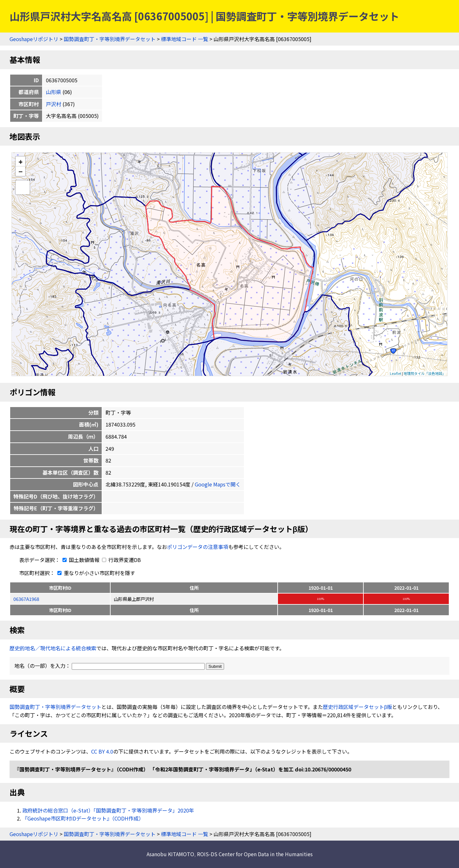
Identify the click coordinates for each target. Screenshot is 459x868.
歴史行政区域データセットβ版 (357, 707)
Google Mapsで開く (218, 484)
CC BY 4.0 (102, 751)
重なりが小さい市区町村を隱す (95, 573)
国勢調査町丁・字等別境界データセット (110, 39)
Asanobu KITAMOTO (170, 854)
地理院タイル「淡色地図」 (425, 373)
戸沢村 (54, 104)
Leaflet (396, 373)
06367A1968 (26, 599)
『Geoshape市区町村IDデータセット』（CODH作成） (83, 818)
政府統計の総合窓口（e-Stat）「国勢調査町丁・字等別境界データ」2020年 (108, 810)
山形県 (54, 92)
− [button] (21, 171)
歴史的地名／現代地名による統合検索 (53, 648)
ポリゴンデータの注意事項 (198, 547)
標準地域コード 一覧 (185, 39)
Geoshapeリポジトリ (34, 39)
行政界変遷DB (121, 560)
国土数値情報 (80, 560)
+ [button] (21, 161)
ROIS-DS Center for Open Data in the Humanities (255, 854)
